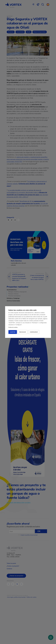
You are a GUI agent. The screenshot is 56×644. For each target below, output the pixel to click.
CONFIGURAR (34, 332)
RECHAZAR (23, 332)
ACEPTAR (13, 332)
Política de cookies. (13, 327)
